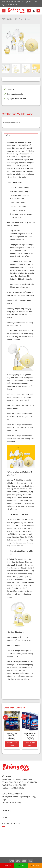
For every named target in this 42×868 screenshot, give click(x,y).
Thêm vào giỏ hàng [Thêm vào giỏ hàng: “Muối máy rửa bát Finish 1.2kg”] (30, 744)
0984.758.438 (20, 98)
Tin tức (4, 817)
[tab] (21, 135)
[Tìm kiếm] (29, 11)
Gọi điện (7, 865)
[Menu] (4, 11)
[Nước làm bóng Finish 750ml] (12, 721)
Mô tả (8, 135)
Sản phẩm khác (22, 19)
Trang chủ (7, 19)
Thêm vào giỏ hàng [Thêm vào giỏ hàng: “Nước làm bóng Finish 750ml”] (12, 744)
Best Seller (35, 865)
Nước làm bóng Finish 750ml (12, 734)
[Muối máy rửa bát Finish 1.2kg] (30, 721)
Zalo (21, 865)
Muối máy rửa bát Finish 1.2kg (30, 734)
